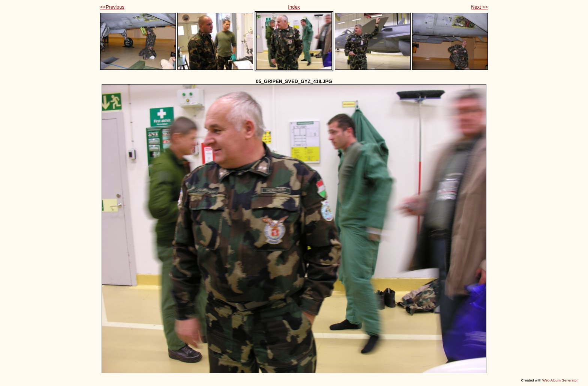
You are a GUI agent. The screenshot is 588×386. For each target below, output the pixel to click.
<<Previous (112, 7)
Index (294, 7)
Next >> (479, 7)
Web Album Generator (560, 380)
